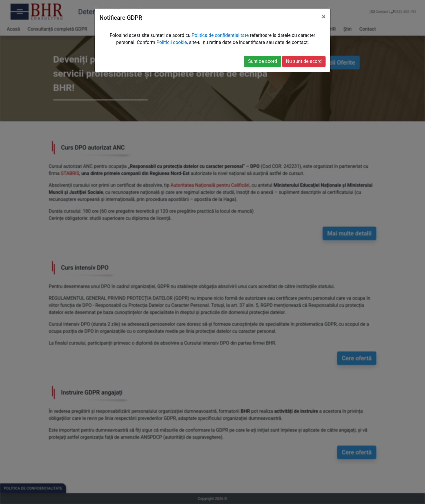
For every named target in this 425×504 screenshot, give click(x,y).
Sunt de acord (262, 61)
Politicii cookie (172, 42)
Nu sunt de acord (304, 61)
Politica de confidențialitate (220, 35)
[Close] (324, 17)
